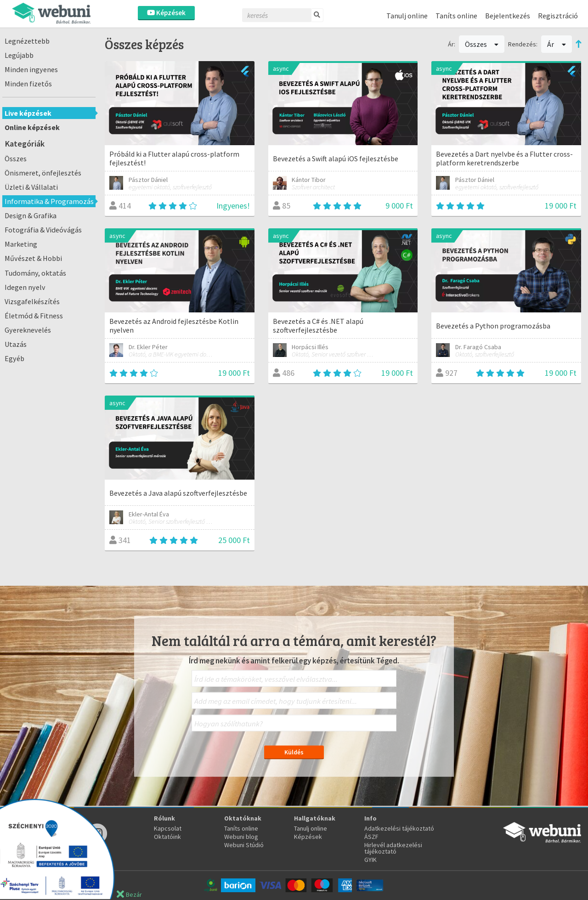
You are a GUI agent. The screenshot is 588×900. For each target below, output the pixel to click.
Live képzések (28, 113)
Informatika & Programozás (49, 201)
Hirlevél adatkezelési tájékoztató (393, 848)
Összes (16, 158)
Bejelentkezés (508, 16)
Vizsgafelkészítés (32, 301)
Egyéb (14, 358)
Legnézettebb (27, 41)
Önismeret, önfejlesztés (43, 173)
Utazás (16, 344)
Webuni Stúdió (244, 845)
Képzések (166, 13)
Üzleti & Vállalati (31, 187)
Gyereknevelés (28, 330)
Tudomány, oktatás (35, 273)
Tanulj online (407, 16)
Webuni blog (241, 837)
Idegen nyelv (25, 287)
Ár (557, 44)
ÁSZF (371, 837)
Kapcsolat (168, 828)
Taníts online (456, 16)
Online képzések (32, 127)
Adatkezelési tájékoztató (399, 828)
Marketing (21, 244)
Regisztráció (558, 16)
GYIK (370, 860)
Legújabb (19, 55)
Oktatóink (167, 837)
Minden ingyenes (31, 69)
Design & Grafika (31, 215)
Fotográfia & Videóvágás (43, 230)
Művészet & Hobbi (33, 258)
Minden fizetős (28, 84)
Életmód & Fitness (34, 316)
